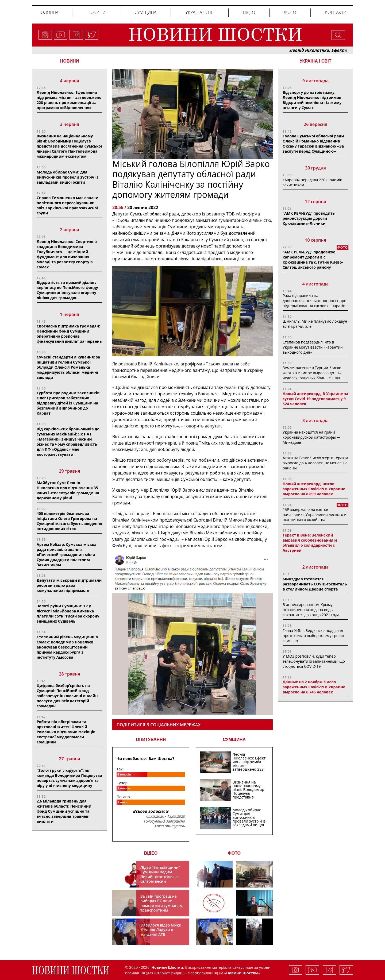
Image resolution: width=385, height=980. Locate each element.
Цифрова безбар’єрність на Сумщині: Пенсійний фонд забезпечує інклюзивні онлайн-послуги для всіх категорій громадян (68, 696)
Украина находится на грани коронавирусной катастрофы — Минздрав (311, 437)
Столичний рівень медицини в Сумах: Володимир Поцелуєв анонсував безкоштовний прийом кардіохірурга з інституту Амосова (67, 647)
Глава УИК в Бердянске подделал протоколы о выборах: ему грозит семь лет (313, 636)
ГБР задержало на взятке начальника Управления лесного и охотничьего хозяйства (315, 514)
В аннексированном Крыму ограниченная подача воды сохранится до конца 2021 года (311, 610)
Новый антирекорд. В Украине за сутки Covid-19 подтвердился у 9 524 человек (315, 399)
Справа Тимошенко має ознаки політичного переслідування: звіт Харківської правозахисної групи (68, 205)
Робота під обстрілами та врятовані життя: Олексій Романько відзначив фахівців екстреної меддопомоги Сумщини (66, 732)
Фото (290, 12)
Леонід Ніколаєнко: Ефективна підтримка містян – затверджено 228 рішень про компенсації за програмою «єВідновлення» (69, 100)
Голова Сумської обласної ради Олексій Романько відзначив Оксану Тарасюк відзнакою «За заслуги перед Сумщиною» (313, 144)
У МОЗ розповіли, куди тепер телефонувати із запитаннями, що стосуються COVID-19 (314, 661)
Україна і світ (200, 12)
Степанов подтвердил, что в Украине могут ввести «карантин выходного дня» (313, 347)
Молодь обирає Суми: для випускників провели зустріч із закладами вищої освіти (68, 177)
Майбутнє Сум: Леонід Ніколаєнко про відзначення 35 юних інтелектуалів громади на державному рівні (68, 490)
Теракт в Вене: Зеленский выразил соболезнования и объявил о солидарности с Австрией (310, 543)
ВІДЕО (151, 853)
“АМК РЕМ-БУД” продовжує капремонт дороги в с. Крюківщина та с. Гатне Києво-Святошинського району (313, 260)
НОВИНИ (70, 61)
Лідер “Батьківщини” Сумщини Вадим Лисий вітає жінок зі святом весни (160, 874)
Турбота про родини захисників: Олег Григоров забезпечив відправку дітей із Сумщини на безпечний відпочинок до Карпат (69, 403)
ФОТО (234, 853)
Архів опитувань (170, 826)
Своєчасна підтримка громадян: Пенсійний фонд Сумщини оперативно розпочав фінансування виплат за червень (69, 334)
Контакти (336, 12)
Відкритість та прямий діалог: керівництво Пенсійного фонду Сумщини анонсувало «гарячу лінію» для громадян (67, 290)
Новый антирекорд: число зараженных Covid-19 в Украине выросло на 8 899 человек (314, 489)
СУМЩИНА (234, 740)
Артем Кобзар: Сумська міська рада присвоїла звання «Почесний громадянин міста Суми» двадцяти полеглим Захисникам (67, 555)
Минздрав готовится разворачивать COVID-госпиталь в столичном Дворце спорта (315, 584)
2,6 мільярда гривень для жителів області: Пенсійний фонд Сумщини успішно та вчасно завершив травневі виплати (64, 811)
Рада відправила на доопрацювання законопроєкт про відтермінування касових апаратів (314, 301)
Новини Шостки (242, 973)
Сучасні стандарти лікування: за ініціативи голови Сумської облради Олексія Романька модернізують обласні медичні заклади (68, 367)
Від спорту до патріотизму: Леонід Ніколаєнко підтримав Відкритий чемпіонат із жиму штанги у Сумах (312, 100)
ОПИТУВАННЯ (151, 740)
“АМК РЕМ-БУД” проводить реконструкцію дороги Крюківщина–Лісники (309, 218)
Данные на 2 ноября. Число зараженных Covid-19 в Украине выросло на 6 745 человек (314, 687)
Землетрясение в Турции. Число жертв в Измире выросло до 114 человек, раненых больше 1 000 (312, 373)
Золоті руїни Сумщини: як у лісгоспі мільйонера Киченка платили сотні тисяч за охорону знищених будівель (68, 614)
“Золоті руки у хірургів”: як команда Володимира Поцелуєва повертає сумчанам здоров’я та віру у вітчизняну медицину (69, 778)
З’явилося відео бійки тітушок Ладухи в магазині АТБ (161, 930)
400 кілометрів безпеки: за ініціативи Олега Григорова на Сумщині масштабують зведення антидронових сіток (69, 521)
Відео (249, 12)
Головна (49, 12)
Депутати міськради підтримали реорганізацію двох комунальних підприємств (69, 585)
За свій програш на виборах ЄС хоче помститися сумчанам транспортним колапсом (161, 906)
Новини (97, 12)
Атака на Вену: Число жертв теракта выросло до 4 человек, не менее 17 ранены (315, 463)
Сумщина (145, 12)
